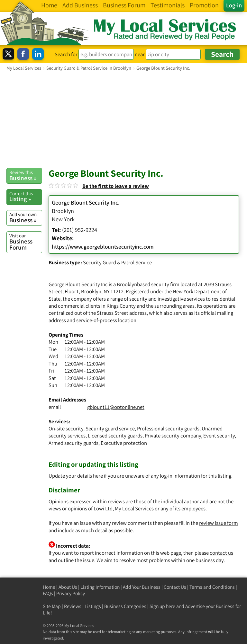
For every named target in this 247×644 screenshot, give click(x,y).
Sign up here (162, 606)
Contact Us (175, 587)
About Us (68, 587)
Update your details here (76, 476)
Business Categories (125, 606)
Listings (93, 606)
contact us (221, 553)
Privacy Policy (71, 593)
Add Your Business (142, 587)
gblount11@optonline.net (116, 407)
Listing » (26, 197)
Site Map (52, 606)
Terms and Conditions (212, 587)
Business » (26, 175)
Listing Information (100, 587)
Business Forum (26, 242)
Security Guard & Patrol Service (117, 262)
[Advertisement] (123, 119)
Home (49, 587)
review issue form (219, 523)
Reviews (73, 606)
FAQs (48, 593)
